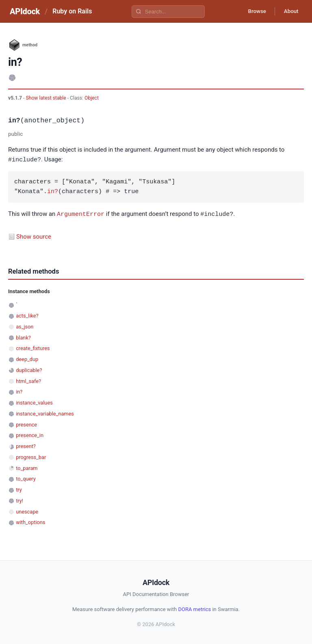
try (19, 489)
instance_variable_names (45, 413)
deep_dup (27, 358)
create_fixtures (33, 347)
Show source (34, 236)
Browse (253, 11)
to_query (26, 478)
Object (92, 98)
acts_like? (27, 315)
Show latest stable (46, 98)
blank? (23, 337)
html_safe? (28, 380)
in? (53, 191)
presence (26, 424)
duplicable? (29, 369)
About (290, 11)
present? (26, 445)
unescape (27, 511)
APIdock (25, 11)
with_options (30, 521)
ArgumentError (81, 213)
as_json (25, 326)
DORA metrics (194, 608)
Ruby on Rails (72, 11)
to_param (27, 467)
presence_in (30, 434)
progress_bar (31, 456)
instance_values (34, 402)
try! (19, 500)
